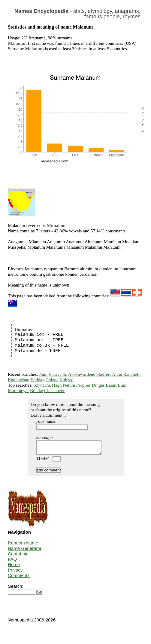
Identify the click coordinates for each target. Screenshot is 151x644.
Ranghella (132, 374)
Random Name (23, 546)
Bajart (111, 385)
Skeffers (104, 374)
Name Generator (25, 551)
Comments (19, 578)
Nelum (69, 385)
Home (14, 567)
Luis (122, 385)
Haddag (38, 380)
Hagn (57, 385)
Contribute (18, 556)
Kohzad (66, 380)
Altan (117, 374)
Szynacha (42, 385)
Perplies (83, 385)
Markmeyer (18, 391)
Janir (43, 374)
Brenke (36, 391)
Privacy (15, 573)
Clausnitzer (54, 391)
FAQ (12, 562)
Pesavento (58, 374)
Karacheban (19, 380)
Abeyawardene (82, 374)
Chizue (52, 380)
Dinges (98, 385)
